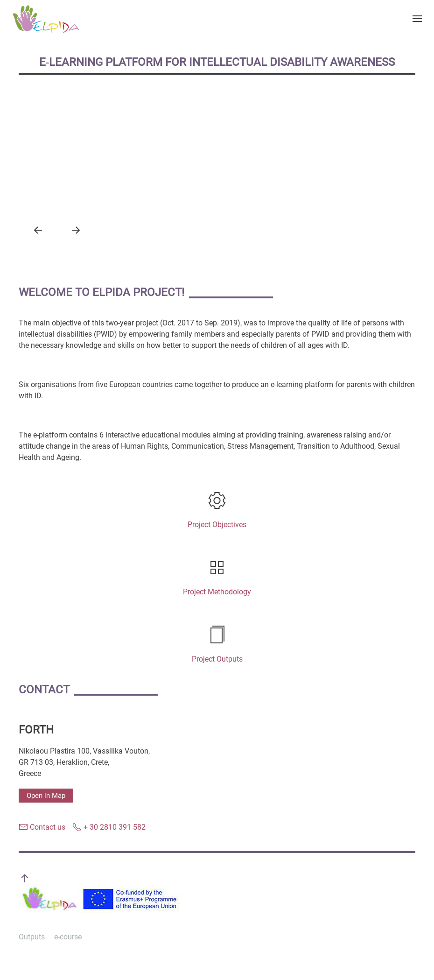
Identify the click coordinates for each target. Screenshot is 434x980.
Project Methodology (217, 592)
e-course (68, 937)
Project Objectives (217, 525)
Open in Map (46, 796)
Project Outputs (217, 659)
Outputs (32, 937)
